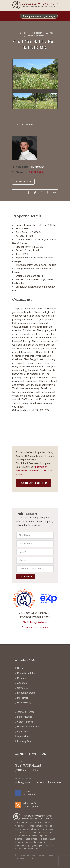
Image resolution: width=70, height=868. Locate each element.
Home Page (22, 33)
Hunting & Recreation (27, 727)
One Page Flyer (27, 124)
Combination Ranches (37, 36)
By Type (49, 33)
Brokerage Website (35, 622)
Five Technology (27, 858)
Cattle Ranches (24, 722)
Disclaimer (21, 698)
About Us (21, 683)
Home (19, 668)
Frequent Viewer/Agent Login (39, 16)
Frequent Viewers (25, 693)
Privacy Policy (23, 703)
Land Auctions (23, 717)
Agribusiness (23, 736)
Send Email (26, 576)
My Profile (23, 182)
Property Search (24, 741)
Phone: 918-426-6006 (35, 628)
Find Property (37, 33)
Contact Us (22, 688)
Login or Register (33, 483)
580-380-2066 (37, 172)
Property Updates (25, 673)
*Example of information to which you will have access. (34, 471)
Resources (21, 678)
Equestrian (22, 732)
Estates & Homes (25, 712)
